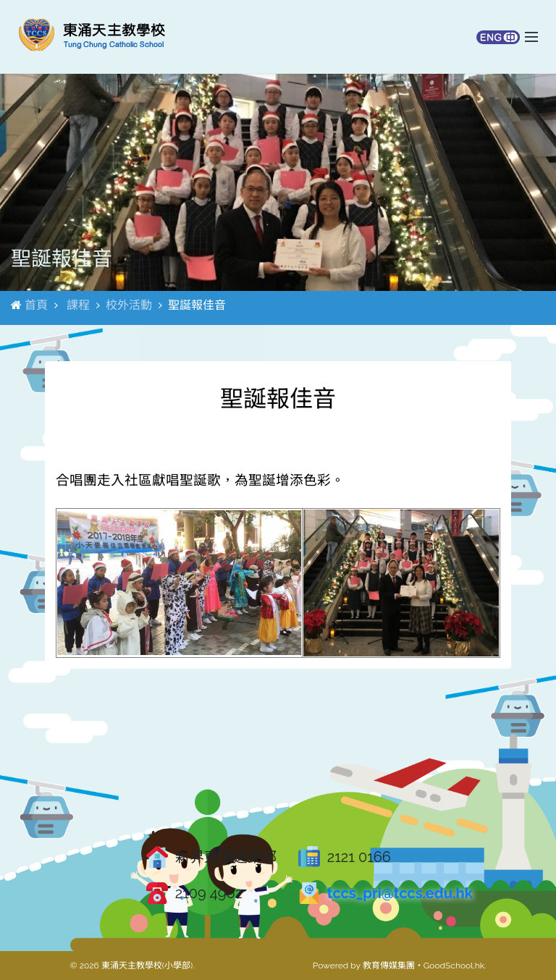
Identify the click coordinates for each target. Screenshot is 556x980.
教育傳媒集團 (389, 966)
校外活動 (129, 305)
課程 (78, 305)
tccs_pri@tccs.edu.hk (400, 893)
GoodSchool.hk (454, 966)
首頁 (36, 305)
